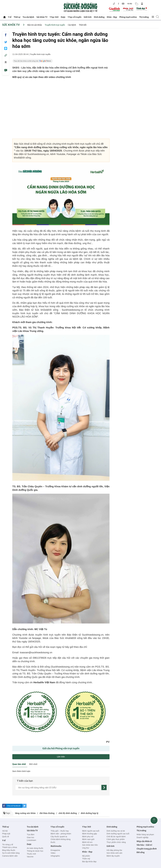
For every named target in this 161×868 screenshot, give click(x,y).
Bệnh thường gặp (89, 834)
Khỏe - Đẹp (112, 17)
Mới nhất (33, 764)
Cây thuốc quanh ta (59, 837)
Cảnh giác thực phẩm (116, 839)
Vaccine (30, 857)
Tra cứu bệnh (28, 17)
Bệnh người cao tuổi (91, 831)
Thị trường (144, 17)
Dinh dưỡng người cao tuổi (118, 834)
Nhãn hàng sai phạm (145, 834)
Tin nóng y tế (8, 845)
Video (53, 853)
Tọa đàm (31, 834)
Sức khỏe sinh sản (114, 853)
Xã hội (5, 831)
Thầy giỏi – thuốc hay (60, 831)
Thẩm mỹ (86, 859)
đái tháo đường (47, 813)
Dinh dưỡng (99, 17)
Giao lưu (30, 837)
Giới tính (88, 17)
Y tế (10, 17)
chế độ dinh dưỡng (68, 813)
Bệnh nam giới (88, 839)
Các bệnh (72, 25)
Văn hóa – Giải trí (144, 845)
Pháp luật (6, 834)
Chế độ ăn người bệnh (116, 837)
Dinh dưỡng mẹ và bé (116, 831)
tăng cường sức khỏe (25, 813)
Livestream (31, 840)
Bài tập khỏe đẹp (89, 862)
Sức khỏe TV (42, 17)
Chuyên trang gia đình (147, 849)
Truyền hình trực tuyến (55, 25)
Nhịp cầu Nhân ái (144, 841)
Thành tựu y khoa (10, 847)
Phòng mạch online (128, 17)
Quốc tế (6, 837)
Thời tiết (83, 25)
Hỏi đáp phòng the (114, 850)
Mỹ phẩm (86, 856)
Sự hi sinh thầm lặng (11, 853)
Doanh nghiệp (143, 837)
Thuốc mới (31, 854)
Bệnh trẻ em (87, 842)
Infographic (55, 856)
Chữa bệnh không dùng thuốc (61, 841)
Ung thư (86, 848)
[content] (58, 787)
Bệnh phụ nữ (88, 837)
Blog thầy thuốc (9, 850)
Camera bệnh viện (10, 856)
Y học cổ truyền (75, 17)
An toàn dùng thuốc (35, 848)
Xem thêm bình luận (21, 771)
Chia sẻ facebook (14, 806)
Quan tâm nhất (19, 764)
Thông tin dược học (35, 851)
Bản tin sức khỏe (35, 25)
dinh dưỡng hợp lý (90, 813)
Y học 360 (54, 17)
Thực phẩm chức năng (116, 842)
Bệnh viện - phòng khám (61, 834)
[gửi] (104, 787)
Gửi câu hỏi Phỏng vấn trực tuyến (61, 749)
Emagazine (55, 850)
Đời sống (141, 852)
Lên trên (61, 757)
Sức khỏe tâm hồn (90, 845)
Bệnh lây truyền (113, 856)
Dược (63, 17)
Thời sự (17, 17)
